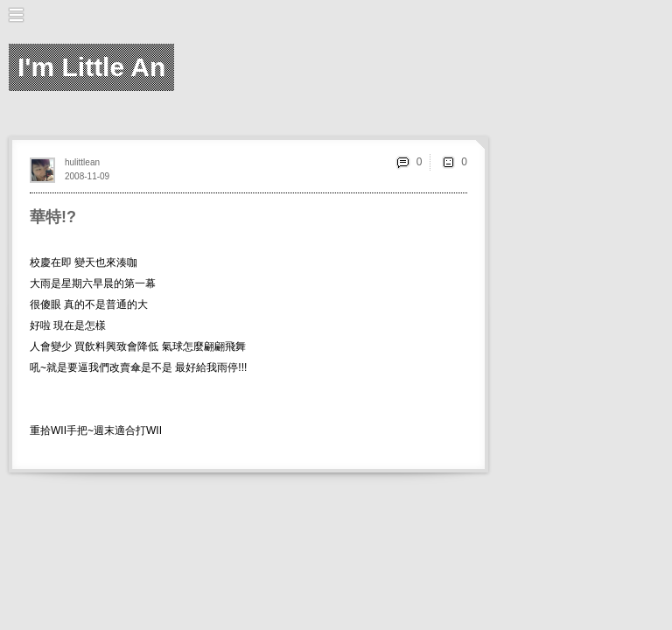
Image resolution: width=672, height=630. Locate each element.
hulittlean (82, 162)
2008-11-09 (87, 176)
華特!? (53, 217)
